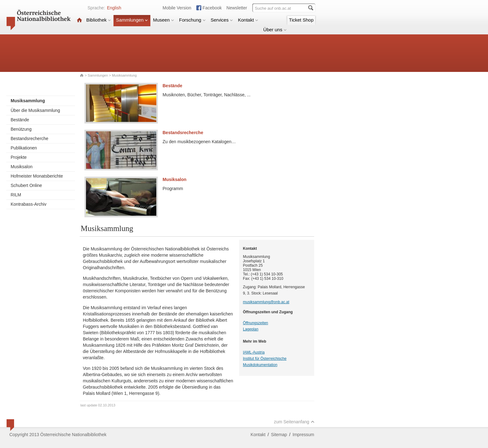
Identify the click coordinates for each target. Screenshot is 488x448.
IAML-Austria (254, 352)
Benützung (21, 129)
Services (222, 20)
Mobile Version (177, 8)
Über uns (275, 30)
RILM (16, 195)
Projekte (19, 157)
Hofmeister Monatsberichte (37, 176)
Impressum (303, 435)
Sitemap (279, 435)
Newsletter (237, 8)
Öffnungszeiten (256, 323)
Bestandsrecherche (30, 138)
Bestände (20, 120)
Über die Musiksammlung (35, 110)
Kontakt (248, 20)
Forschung (192, 20)
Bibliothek (99, 20)
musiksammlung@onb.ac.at (266, 302)
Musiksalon (22, 167)
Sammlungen (132, 20)
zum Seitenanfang (294, 422)
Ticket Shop (301, 20)
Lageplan (251, 329)
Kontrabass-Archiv (28, 204)
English (114, 8)
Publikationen (24, 148)
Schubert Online (26, 185)
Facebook (212, 8)
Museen (163, 20)
